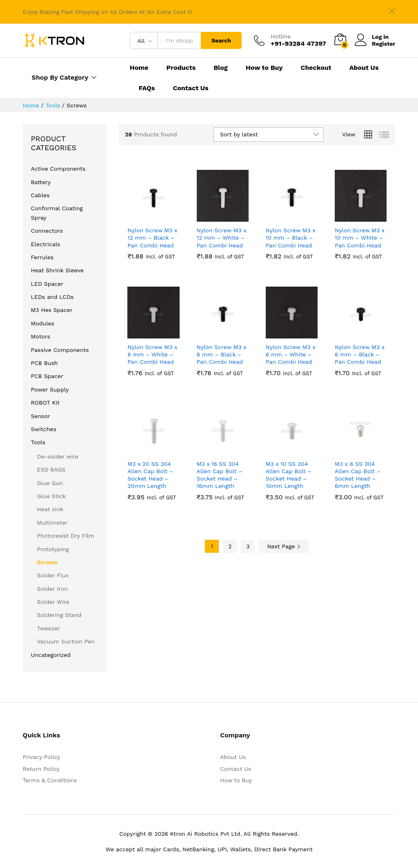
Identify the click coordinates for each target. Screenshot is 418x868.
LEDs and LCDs (52, 297)
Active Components (58, 169)
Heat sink (50, 509)
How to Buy (264, 68)
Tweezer (49, 628)
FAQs (147, 88)
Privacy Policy (42, 757)
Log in (372, 37)
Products (181, 68)
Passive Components (60, 350)
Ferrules (42, 257)
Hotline (281, 36)
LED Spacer (47, 284)
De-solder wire (58, 456)
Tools (38, 442)
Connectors (47, 231)
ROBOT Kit (46, 403)
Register (384, 44)
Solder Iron (52, 589)
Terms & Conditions (50, 780)
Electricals (46, 244)
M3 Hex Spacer (52, 310)
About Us (364, 68)
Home (139, 68)
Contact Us (190, 88)
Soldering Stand (59, 615)
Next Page (284, 546)
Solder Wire (53, 602)
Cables (40, 195)
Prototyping (53, 549)
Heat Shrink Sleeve (57, 270)
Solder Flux (53, 575)
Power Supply (50, 389)
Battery (41, 182)
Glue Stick (51, 496)
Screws (47, 562)
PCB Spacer (47, 376)
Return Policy (41, 769)
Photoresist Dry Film (66, 536)
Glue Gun (50, 483)
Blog (221, 68)
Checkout (316, 68)
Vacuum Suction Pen (66, 641)
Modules (43, 323)
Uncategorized (51, 655)
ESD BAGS (51, 470)
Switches (44, 429)
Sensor (41, 416)
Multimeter (52, 523)
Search (221, 40)
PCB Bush (44, 363)
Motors (41, 336)
